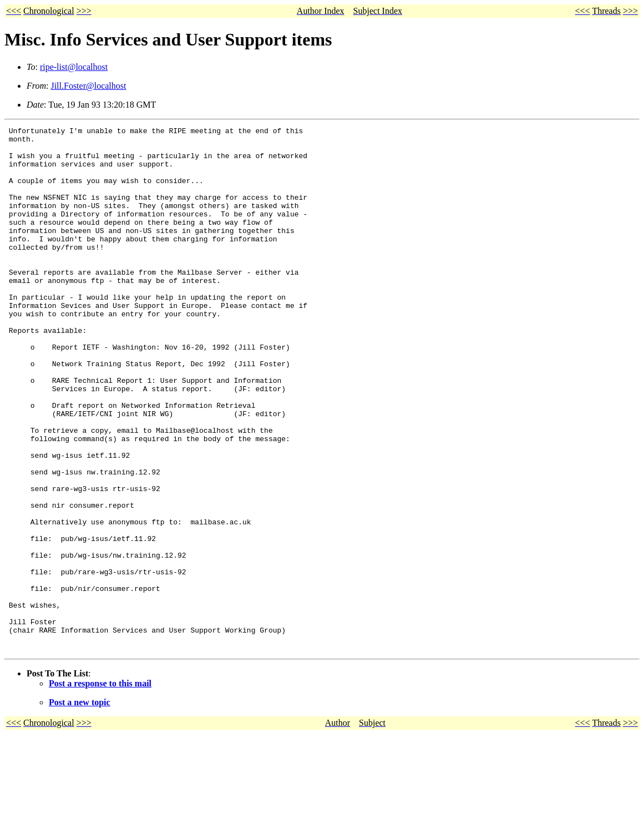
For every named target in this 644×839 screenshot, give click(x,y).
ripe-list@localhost (74, 67)
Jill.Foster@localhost (88, 86)
